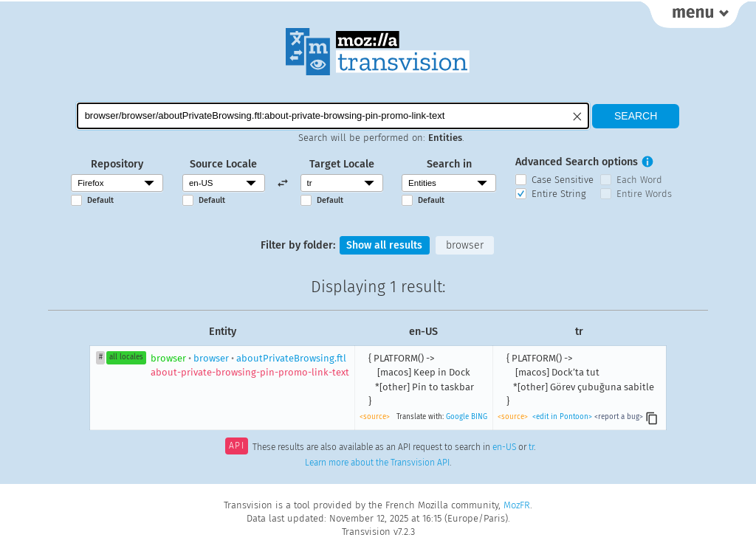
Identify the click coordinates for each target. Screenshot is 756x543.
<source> (375, 417)
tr (531, 448)
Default (100, 200)
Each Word (639, 180)
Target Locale (342, 164)
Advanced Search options (577, 162)
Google (457, 417)
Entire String (559, 194)
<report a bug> (619, 417)
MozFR (517, 505)
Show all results (385, 245)
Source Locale (223, 164)
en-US (504, 448)
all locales (126, 358)
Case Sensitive (563, 180)
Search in (449, 164)
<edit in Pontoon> (562, 417)
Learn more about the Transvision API (377, 463)
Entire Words (644, 194)
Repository (117, 164)
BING (479, 417)
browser (465, 245)
